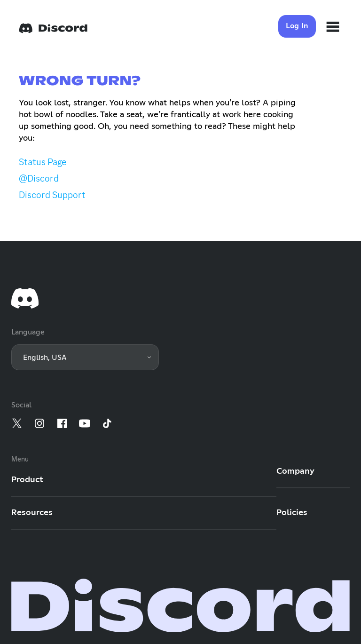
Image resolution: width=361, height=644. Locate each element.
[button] (85, 357)
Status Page (43, 162)
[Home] (53, 28)
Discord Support (52, 195)
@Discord (39, 178)
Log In (297, 26)
